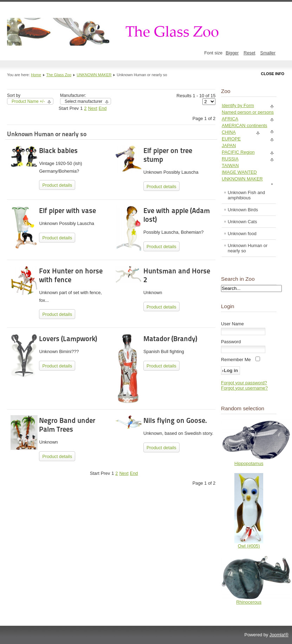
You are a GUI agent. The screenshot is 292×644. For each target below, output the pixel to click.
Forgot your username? (244, 388)
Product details (57, 185)
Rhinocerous (249, 602)
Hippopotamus (249, 463)
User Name (232, 324)
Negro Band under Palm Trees (67, 425)
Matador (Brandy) (170, 339)
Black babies (58, 151)
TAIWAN (230, 165)
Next (92, 108)
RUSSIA (230, 159)
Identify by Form (238, 105)
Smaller (268, 53)
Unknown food (242, 234)
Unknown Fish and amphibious (246, 195)
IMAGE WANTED (239, 172)
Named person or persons (248, 112)
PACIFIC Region (238, 152)
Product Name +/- (28, 101)
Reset (249, 53)
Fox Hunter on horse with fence (71, 275)
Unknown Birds (243, 210)
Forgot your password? (244, 383)
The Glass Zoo (59, 75)
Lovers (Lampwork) (68, 339)
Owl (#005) (249, 546)
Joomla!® (279, 635)
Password (231, 342)
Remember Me (236, 360)
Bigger (232, 53)
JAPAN (229, 145)
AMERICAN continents (244, 125)
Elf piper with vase (67, 211)
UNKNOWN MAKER (94, 75)
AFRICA (230, 119)
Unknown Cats (242, 222)
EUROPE (231, 139)
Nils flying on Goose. (175, 420)
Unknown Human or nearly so (248, 248)
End (103, 108)
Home (36, 75)
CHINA (229, 132)
